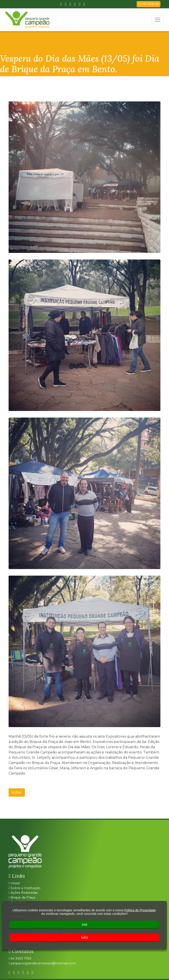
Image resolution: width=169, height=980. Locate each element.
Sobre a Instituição (25, 888)
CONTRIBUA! (149, 4)
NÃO (84, 938)
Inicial (14, 883)
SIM (85, 925)
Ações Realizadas (23, 893)
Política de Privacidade (140, 910)
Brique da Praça (22, 897)
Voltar (17, 792)
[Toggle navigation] (158, 20)
